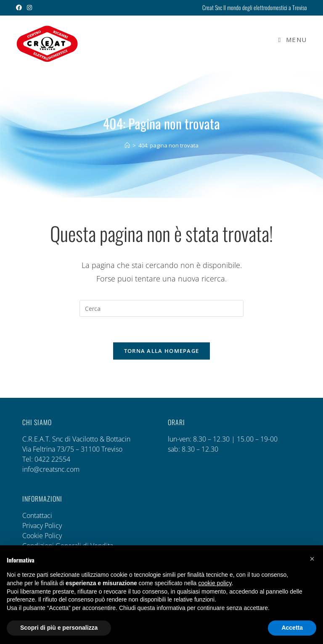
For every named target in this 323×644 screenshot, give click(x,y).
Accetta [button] (292, 628)
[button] (312, 559)
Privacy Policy (42, 526)
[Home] (127, 145)
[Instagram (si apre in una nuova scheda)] (29, 8)
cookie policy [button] (215, 583)
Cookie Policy (42, 536)
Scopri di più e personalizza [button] (59, 628)
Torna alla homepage (162, 351)
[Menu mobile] (290, 39)
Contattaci (37, 515)
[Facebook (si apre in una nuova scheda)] (20, 8)
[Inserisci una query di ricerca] (161, 308)
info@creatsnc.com (51, 469)
